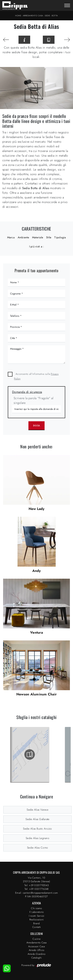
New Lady (37, 509)
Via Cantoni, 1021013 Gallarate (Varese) (37, 880)
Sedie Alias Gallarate (37, 819)
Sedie (47, 16)
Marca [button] (11, 237)
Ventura (36, 632)
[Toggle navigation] (67, 6)
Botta (55, 16)
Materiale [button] (38, 237)
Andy (37, 571)
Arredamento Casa (33, 16)
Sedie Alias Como (37, 848)
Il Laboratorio (37, 912)
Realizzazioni (36, 920)
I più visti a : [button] (37, 246)
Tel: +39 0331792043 (36, 885)
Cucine (36, 939)
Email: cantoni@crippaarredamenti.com (36, 893)
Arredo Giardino (37, 954)
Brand (36, 923)
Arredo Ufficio (37, 950)
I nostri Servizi (37, 916)
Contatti (36, 927)
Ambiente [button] (23, 237)
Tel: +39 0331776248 (37, 889)
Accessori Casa (36, 946)
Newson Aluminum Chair (36, 694)
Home (18, 16)
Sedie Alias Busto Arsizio (37, 829)
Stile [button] (49, 237)
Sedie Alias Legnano (37, 838)
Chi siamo (36, 908)
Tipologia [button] (60, 237)
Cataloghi (36, 958)
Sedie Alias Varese (37, 810)
